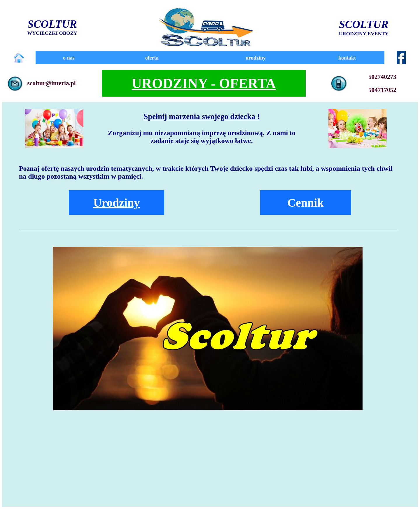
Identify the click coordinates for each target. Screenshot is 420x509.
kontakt (347, 58)
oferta (152, 58)
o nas (69, 58)
